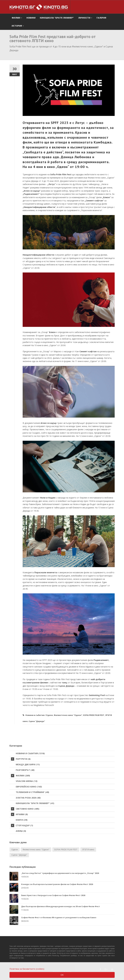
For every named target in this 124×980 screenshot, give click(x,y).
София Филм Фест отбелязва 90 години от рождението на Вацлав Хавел (59, 917)
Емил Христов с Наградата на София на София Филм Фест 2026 (53, 895)
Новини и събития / (35, 715)
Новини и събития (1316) (30, 753)
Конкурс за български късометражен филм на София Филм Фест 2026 (57, 884)
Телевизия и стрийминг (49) (32, 792)
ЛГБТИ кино (88, 849)
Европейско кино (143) (29, 787)
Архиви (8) (19, 814)
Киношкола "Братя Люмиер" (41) (35, 803)
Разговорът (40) (25, 770)
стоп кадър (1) (22, 825)
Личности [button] (85, 18)
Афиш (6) (21, 831)
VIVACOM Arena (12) (27, 781)
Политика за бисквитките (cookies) (27, 969)
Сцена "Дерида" (37, 721)
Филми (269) (20, 776)
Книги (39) (22, 820)
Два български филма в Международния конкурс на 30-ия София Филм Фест (61, 906)
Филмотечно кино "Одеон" (68, 715)
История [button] (18, 26)
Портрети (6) (21, 759)
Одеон (49, 715)
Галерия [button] (101, 18)
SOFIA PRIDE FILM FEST (94, 715)
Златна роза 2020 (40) (28, 798)
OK (62, 975)
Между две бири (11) (28, 764)
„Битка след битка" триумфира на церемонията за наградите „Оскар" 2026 (60, 873)
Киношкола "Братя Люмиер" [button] (57, 18)
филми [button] (17, 18)
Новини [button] (31, 18)
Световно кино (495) (25, 809)
